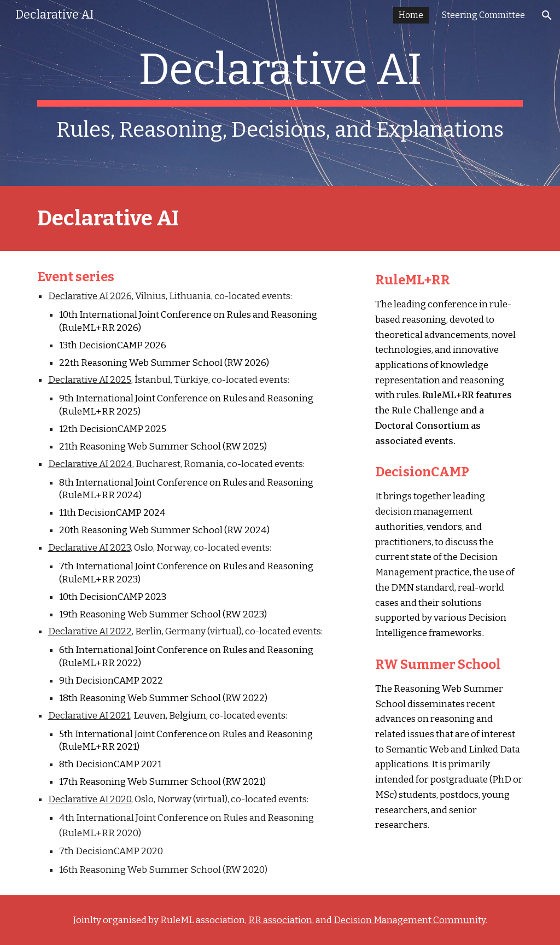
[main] (280, 93)
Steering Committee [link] (483, 15)
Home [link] (411, 15)
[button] (547, 15)
